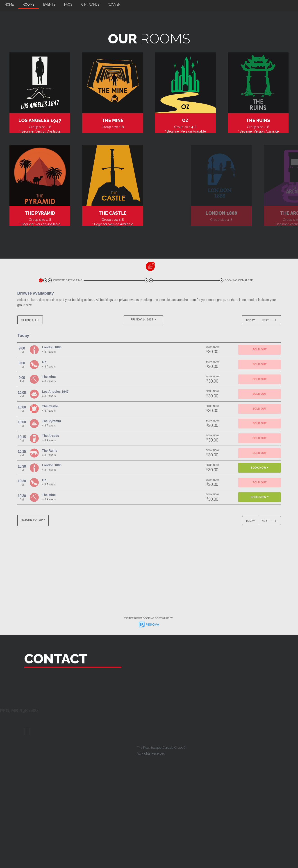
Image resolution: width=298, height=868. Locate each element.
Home (9, 5)
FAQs (68, 5)
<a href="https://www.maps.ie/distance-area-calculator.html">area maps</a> (248, 695)
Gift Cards (90, 5)
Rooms (28, 5)
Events (49, 5)
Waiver (114, 5)
